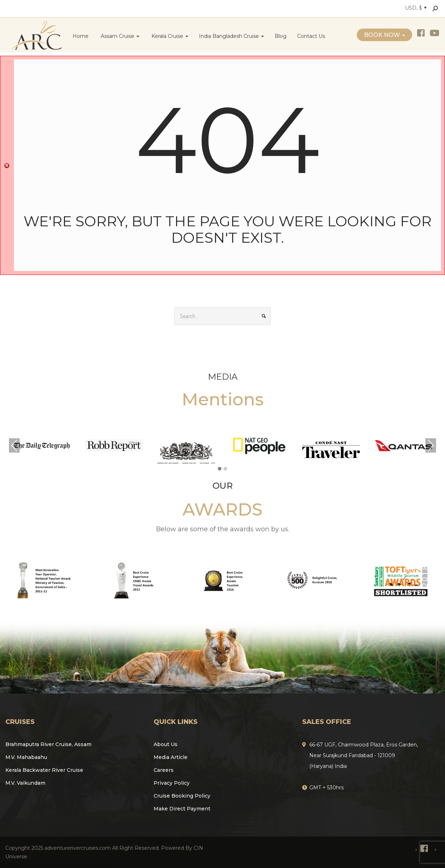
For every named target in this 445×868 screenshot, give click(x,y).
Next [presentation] (431, 445)
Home (81, 36)
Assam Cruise (119, 36)
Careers (164, 770)
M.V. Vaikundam (25, 783)
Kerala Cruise (169, 36)
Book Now (384, 35)
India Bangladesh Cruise (231, 36)
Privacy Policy (172, 783)
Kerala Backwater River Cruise (44, 770)
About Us (166, 744)
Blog (281, 36)
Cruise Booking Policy (182, 796)
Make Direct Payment (182, 809)
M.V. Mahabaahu (26, 757)
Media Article (171, 757)
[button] (220, 469)
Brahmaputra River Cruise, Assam (48, 744)
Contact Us (311, 36)
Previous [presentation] (14, 445)
